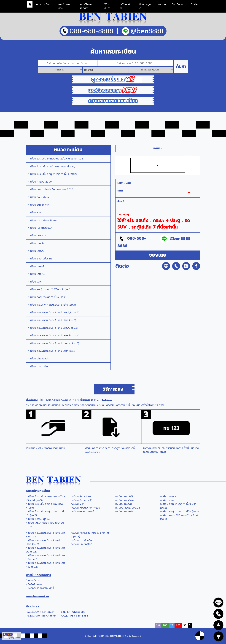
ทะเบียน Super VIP (38, 205)
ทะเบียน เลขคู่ (35, 282)
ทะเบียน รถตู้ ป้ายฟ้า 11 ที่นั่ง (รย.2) (47, 297)
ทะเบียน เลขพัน (36, 251)
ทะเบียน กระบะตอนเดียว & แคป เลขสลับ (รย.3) (54, 336)
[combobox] (105, 70)
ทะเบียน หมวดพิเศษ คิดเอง (43, 220)
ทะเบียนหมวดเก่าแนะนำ (40, 228)
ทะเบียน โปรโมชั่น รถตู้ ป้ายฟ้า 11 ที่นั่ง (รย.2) (52, 174)
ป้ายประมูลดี (145, 6)
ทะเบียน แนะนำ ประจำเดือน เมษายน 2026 (51, 189)
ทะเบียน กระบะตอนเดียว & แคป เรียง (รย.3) (52, 320)
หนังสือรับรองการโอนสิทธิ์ (40, 588)
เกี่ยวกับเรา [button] (177, 4)
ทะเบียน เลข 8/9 (37, 236)
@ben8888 (79, 612)
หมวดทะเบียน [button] (44, 4)
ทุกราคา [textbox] (89, 70)
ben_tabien (49, 616)
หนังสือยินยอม (34, 584)
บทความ (161, 4)
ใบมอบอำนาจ (33, 581)
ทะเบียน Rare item (38, 197)
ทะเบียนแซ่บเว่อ (125, 6)
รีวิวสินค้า (107, 6)
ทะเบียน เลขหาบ (37, 274)
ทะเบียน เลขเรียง (37, 243)
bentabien (48, 612)
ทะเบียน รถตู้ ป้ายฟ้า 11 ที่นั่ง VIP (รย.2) (50, 289)
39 (185, 625)
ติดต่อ (194, 4)
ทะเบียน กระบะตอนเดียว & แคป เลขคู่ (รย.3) (52, 351)
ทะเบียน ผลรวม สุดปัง (40, 182)
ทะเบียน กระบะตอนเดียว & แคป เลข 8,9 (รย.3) (54, 313)
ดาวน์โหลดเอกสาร (86, 6)
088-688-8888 (79, 616)
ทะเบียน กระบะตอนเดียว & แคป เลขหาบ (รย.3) (53, 343)
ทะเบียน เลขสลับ (37, 266)
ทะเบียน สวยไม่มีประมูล (40, 259)
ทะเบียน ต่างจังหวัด (39, 359)
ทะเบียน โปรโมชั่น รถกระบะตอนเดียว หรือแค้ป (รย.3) (56, 159)
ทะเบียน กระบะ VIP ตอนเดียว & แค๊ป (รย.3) (52, 305)
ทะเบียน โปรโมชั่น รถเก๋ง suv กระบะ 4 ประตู (52, 166)
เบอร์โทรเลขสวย (65, 6)
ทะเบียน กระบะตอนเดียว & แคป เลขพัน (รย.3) (53, 328)
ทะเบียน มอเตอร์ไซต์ (39, 366)
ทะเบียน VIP (34, 213)
